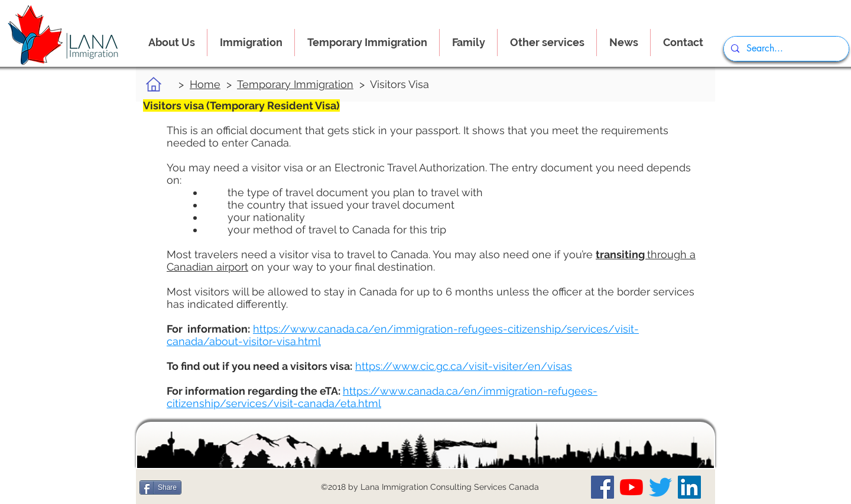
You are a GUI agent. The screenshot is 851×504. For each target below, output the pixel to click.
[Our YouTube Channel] (631, 487)
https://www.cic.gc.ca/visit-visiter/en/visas (464, 366)
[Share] (160, 487)
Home (205, 84)
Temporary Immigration (295, 84)
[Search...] (785, 49)
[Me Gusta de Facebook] (209, 487)
